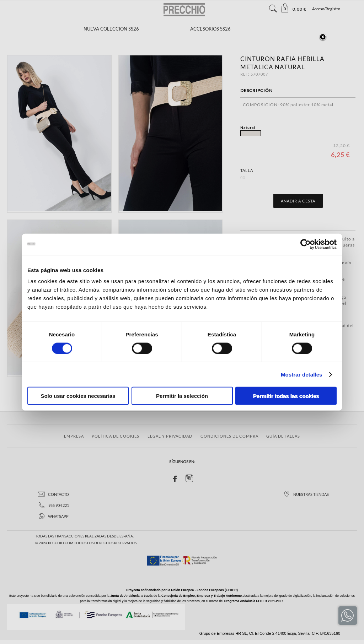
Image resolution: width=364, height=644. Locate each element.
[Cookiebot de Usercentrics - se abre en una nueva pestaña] (306, 244)
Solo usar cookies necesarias (78, 396)
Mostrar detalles (302, 374)
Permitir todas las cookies (286, 396)
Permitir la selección (182, 396)
